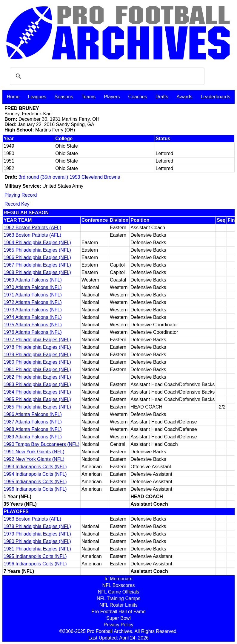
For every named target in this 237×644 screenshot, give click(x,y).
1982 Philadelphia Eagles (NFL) (37, 377)
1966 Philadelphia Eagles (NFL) (37, 257)
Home (13, 97)
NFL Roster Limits (118, 605)
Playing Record (21, 195)
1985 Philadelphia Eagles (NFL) (37, 399)
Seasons (64, 97)
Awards (184, 97)
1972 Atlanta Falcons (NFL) (33, 302)
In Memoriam (118, 579)
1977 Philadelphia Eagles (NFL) (37, 340)
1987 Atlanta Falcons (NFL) (33, 422)
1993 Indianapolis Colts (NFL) (35, 467)
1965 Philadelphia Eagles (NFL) (37, 250)
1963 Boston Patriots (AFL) (32, 235)
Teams (89, 97)
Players (112, 97)
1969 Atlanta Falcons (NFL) (33, 280)
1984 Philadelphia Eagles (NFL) (37, 392)
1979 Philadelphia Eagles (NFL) (37, 355)
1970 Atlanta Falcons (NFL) (33, 287)
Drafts (162, 97)
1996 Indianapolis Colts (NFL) (35, 489)
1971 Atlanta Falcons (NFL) (33, 295)
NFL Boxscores (119, 585)
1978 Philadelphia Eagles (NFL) (37, 347)
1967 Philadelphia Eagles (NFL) (37, 265)
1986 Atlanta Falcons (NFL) (33, 414)
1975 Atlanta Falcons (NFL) (33, 325)
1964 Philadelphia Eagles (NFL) (37, 243)
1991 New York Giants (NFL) (34, 452)
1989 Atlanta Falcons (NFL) (33, 437)
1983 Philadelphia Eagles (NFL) (37, 384)
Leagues (37, 97)
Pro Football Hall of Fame (118, 612)
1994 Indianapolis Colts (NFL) (35, 474)
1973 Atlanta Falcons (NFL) (33, 310)
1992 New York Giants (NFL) (34, 459)
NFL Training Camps (119, 598)
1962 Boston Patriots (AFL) (32, 228)
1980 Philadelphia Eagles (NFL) (37, 362)
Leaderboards (215, 97)
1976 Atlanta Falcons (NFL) (33, 332)
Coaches (138, 97)
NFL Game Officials (119, 592)
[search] (106, 76)
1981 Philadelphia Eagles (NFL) (37, 370)
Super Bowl (119, 618)
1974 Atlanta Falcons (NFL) (33, 317)
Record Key (17, 204)
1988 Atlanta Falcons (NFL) (33, 429)
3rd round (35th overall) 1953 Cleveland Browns (69, 177)
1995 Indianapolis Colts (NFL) (35, 482)
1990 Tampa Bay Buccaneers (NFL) (41, 444)
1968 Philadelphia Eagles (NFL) (37, 272)
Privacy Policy (119, 625)
